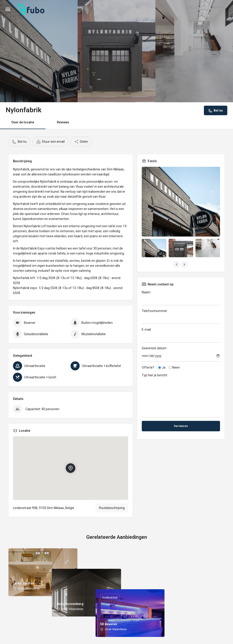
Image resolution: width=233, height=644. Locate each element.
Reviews (63, 122)
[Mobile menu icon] (8, 9)
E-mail (181, 335)
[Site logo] (32, 9)
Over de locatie (23, 122)
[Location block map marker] (71, 468)
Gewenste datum (181, 354)
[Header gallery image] (39, 51)
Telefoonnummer (181, 316)
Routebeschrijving (112, 508)
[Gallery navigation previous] (177, 265)
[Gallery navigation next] (185, 265)
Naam (181, 298)
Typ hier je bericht (181, 394)
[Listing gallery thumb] (181, 202)
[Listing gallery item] (154, 248)
